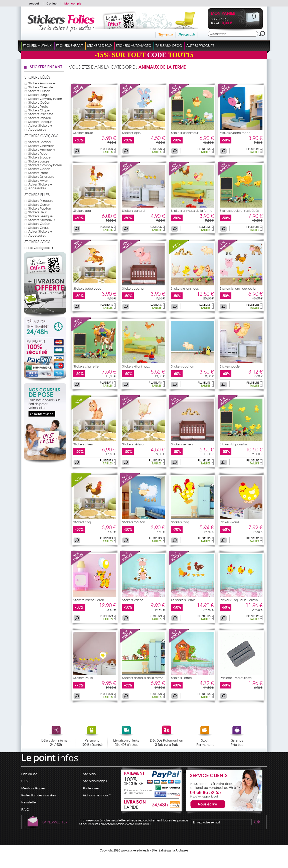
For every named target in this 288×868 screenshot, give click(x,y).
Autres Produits (200, 45)
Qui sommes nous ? (97, 795)
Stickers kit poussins (233, 444)
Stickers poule (83, 133)
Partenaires (91, 788)
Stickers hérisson (134, 444)
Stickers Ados (37, 242)
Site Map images (95, 781)
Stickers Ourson (39, 91)
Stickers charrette (86, 366)
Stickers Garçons (41, 136)
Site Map (89, 774)
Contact (52, 3)
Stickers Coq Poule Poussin (239, 600)
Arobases (182, 850)
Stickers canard (133, 211)
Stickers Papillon (40, 118)
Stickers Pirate (38, 106)
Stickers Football (40, 142)
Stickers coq (82, 211)
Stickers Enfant (69, 45)
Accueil (34, 3)
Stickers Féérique (40, 122)
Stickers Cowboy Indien (45, 99)
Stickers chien (83, 444)
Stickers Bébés (37, 77)
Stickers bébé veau (87, 288)
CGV (25, 781)
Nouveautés (187, 35)
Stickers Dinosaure (41, 177)
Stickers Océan (39, 102)
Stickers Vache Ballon (89, 600)
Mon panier (223, 14)
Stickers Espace (39, 157)
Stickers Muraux (37, 45)
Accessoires (37, 129)
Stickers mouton (134, 522)
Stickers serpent (182, 444)
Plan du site (29, 774)
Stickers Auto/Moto (134, 45)
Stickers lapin (131, 133)
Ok (257, 822)
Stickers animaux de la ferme (192, 211)
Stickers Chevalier (41, 87)
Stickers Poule (230, 522)
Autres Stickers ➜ (40, 125)
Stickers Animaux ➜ (42, 83)
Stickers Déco (99, 45)
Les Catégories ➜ (41, 248)
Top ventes (166, 35)
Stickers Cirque (39, 110)
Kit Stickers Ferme (183, 600)
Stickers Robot (38, 153)
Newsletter (29, 802)
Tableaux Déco (169, 45)
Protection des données (39, 795)
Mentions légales (33, 788)
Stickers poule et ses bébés (239, 211)
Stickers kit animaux (185, 133)
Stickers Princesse (41, 114)
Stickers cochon (134, 288)
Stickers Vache (133, 600)
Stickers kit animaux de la (238, 288)
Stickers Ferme (181, 678)
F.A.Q (25, 809)
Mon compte (73, 3)
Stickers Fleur (37, 212)
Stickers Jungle (39, 95)
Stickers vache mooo (235, 133)
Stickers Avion (38, 181)
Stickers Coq (180, 522)
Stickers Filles (37, 195)
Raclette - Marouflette (236, 678)
